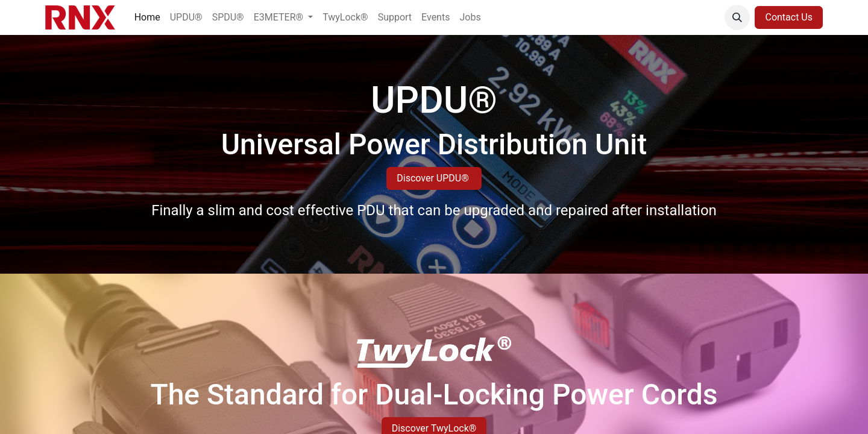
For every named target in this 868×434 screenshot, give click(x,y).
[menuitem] (147, 17)
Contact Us (789, 17)
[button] (737, 17)
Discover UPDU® (434, 178)
